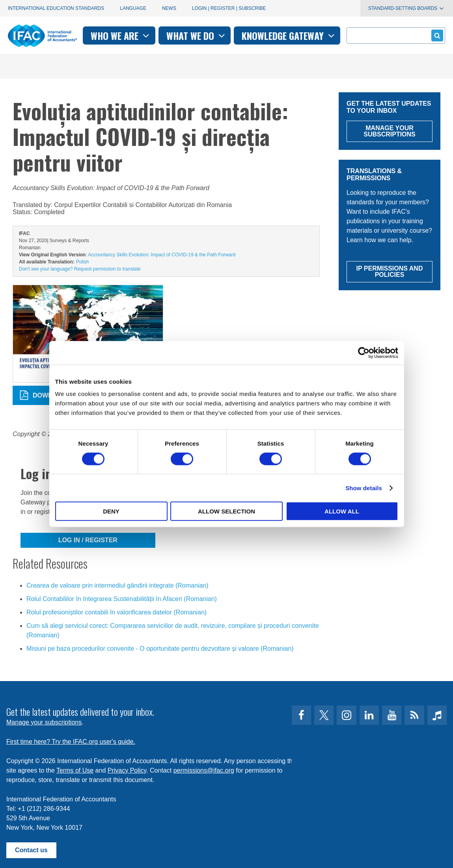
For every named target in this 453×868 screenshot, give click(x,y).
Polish (83, 262)
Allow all (342, 511)
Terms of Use (75, 770)
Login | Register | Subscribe (229, 8)
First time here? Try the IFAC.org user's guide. (71, 742)
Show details (364, 488)
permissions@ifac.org (204, 770)
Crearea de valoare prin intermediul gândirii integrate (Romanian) (117, 585)
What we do (197, 35)
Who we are (121, 35)
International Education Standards (56, 8)
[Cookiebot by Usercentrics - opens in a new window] (364, 353)
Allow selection (227, 511)
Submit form (436, 35)
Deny (111, 511)
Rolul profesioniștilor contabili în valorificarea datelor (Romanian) (117, 612)
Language (133, 8)
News (169, 8)
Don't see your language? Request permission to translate (80, 269)
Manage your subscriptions (44, 722)
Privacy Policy (127, 770)
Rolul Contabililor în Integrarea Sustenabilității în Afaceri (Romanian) (122, 599)
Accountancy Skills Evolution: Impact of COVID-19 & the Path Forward (162, 255)
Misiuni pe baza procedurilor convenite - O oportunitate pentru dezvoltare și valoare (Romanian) (160, 649)
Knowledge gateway (289, 35)
